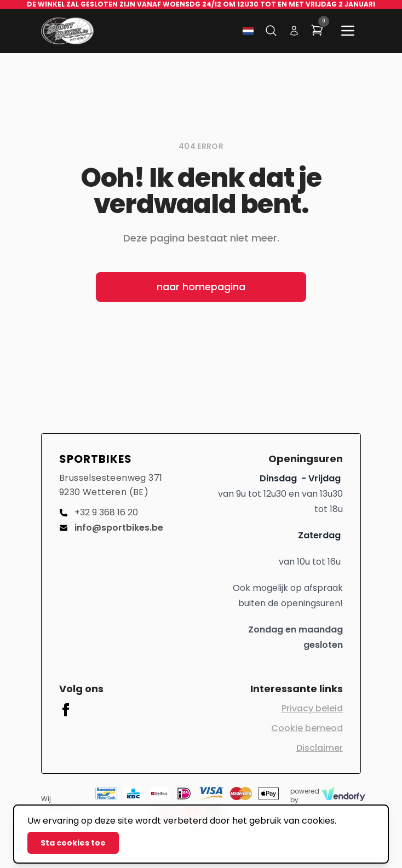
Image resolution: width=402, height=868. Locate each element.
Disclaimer (320, 748)
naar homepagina (201, 287)
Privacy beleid (312, 708)
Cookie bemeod (307, 728)
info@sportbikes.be (111, 528)
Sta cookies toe (73, 843)
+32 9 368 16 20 (99, 512)
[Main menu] (348, 31)
